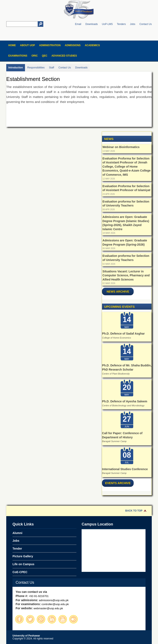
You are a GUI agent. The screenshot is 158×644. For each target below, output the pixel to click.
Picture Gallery (23, 556)
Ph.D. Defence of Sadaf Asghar (123, 334)
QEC (45, 56)
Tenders (121, 24)
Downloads (91, 24)
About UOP (27, 45)
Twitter (30, 619)
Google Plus (41, 619)
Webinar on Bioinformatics (121, 147)
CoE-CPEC (20, 572)
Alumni (17, 533)
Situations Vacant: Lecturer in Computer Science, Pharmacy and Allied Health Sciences (126, 275)
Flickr (73, 619)
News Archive (118, 292)
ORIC (35, 56)
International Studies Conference (125, 469)
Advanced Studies (64, 56)
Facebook (19, 619)
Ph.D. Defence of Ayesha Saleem (125, 401)
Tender (17, 549)
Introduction (16, 68)
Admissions (73, 45)
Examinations (18, 56)
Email (78, 24)
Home (12, 45)
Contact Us (146, 24)
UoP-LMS (107, 24)
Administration (50, 45)
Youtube (63, 619)
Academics (92, 45)
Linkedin (52, 619)
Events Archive (118, 483)
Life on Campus (23, 564)
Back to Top (134, 511)
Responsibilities (36, 68)
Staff (51, 68)
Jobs (132, 24)
